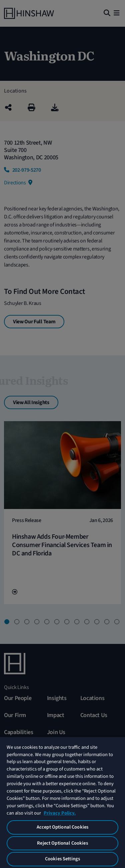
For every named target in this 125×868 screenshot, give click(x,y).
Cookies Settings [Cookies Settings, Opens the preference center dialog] (62, 859)
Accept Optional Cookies (62, 827)
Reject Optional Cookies (62, 843)
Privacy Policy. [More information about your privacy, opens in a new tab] (60, 813)
